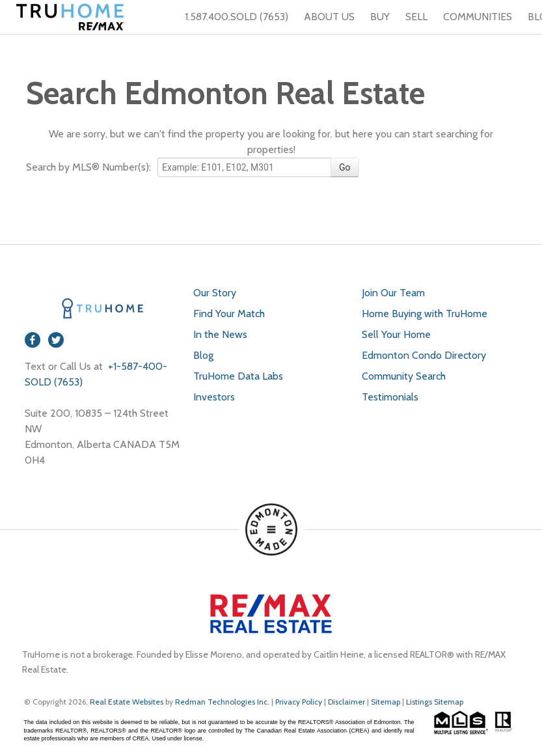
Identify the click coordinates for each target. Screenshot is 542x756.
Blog (203, 355)
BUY (380, 17)
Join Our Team (393, 293)
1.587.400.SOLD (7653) (229, 17)
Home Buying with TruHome (425, 314)
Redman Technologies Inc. (223, 702)
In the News (220, 334)
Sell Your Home (396, 334)
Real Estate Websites (128, 702)
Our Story (215, 293)
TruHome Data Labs (238, 376)
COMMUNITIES (478, 17)
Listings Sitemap (435, 702)
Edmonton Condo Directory (424, 355)
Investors (214, 397)
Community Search (404, 376)
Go (345, 167)
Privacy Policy (299, 702)
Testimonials (390, 397)
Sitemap (386, 702)
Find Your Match (229, 314)
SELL (416, 17)
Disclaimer (346, 702)
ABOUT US (329, 17)
